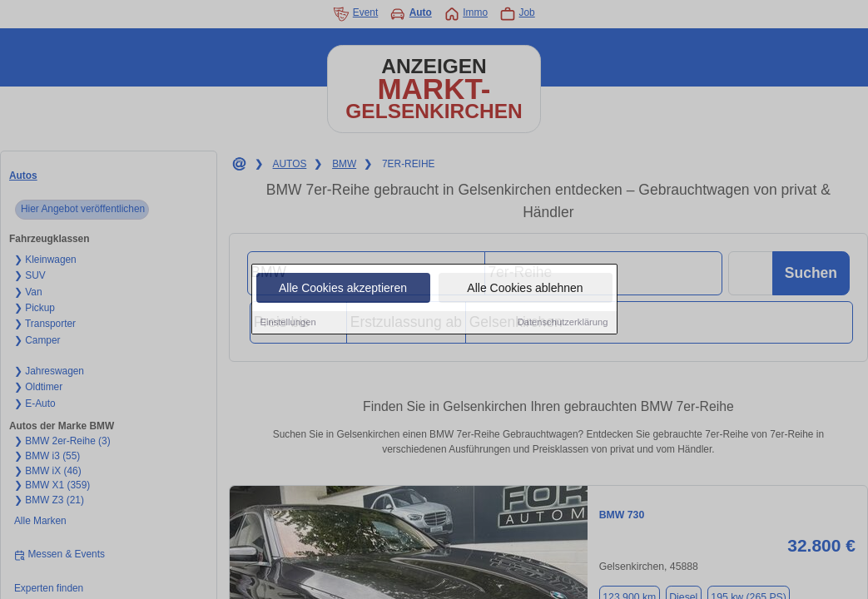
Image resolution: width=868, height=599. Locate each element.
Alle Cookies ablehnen (525, 289)
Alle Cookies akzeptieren (343, 289)
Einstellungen (288, 323)
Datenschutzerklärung (563, 323)
